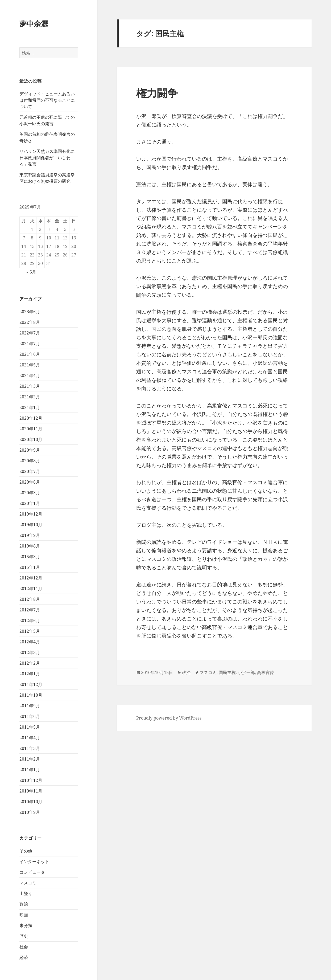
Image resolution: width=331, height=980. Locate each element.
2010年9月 (30, 812)
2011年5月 (30, 727)
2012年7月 (30, 610)
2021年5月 (30, 365)
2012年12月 (31, 578)
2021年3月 (30, 386)
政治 (24, 904)
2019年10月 (31, 525)
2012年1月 (30, 674)
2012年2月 (30, 663)
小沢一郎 (246, 672)
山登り (26, 893)
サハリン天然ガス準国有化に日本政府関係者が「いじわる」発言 (47, 158)
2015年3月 (30, 557)
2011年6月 (30, 716)
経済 (24, 957)
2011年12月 (31, 684)
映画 (24, 915)
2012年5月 (30, 631)
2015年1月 (30, 567)
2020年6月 (30, 482)
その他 (26, 851)
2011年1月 (30, 770)
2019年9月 (30, 535)
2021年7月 (30, 344)
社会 (24, 947)
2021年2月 (30, 397)
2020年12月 (31, 418)
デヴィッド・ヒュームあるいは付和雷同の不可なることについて (47, 100)
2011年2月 (30, 759)
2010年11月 (31, 791)
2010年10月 (31, 802)
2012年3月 (30, 652)
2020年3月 (30, 493)
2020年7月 (30, 471)
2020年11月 (31, 429)
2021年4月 (30, 375)
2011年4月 (30, 738)
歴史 (24, 936)
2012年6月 (30, 620)
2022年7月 (30, 333)
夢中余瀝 (34, 24)
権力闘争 (157, 93)
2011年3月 (30, 748)
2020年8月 (30, 461)
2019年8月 (30, 546)
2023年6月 (30, 312)
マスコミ (28, 883)
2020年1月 (30, 503)
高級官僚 (266, 672)
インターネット (34, 861)
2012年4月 (30, 642)
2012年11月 (31, 589)
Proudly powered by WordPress (169, 718)
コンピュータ (32, 872)
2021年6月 (30, 354)
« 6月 (31, 272)
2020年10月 (31, 439)
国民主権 (227, 672)
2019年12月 (31, 514)
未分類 (26, 925)
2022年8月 (30, 322)
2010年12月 (31, 780)
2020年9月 (30, 450)
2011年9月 (30, 706)
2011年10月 (31, 695)
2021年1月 (30, 407)
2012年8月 (30, 599)
